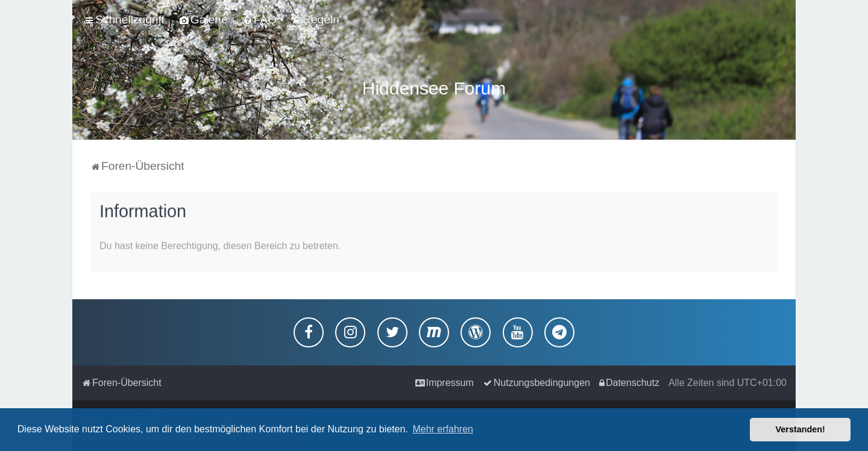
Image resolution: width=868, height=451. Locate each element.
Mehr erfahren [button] (443, 429)
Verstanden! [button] (800, 429)
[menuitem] (204, 20)
